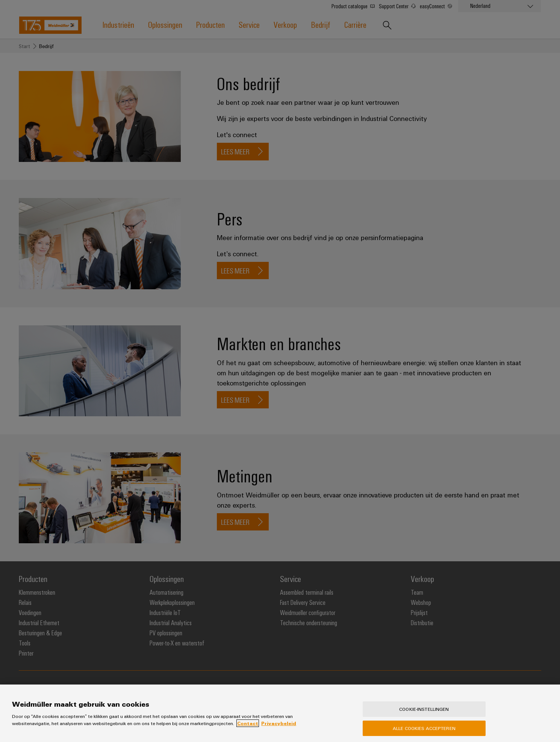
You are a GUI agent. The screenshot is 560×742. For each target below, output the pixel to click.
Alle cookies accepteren (424, 734)
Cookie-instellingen (424, 715)
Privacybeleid (279, 729)
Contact (248, 729)
